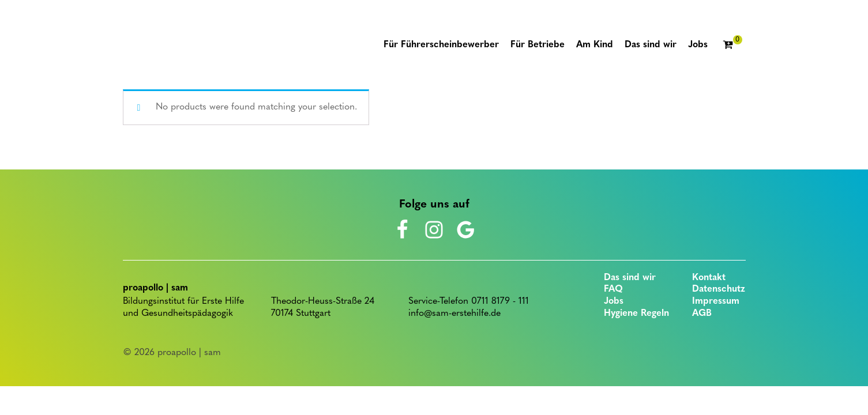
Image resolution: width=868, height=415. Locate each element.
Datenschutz (719, 289)
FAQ (613, 289)
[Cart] (732, 46)
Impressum (716, 301)
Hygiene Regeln (636, 314)
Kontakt (709, 278)
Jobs (614, 301)
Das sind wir (630, 278)
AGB (702, 314)
